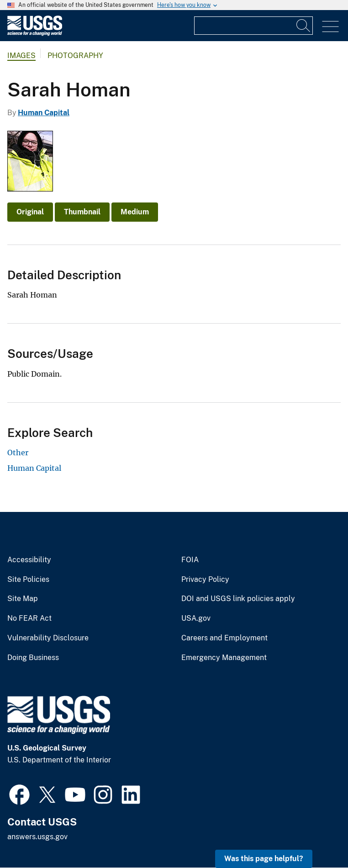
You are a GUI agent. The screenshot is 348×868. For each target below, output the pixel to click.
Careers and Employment (224, 638)
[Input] (253, 26)
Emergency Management (224, 658)
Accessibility (29, 560)
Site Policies (28, 580)
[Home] (35, 34)
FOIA (190, 560)
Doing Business (33, 658)
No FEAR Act (29, 618)
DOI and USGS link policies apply (238, 599)
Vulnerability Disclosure (48, 638)
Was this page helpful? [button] (264, 859)
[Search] (304, 26)
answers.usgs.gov (37, 837)
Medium (135, 212)
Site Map (23, 599)
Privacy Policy (205, 580)
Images (21, 56)
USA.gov (196, 618)
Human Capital (44, 113)
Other (18, 453)
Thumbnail (82, 212)
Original (30, 212)
